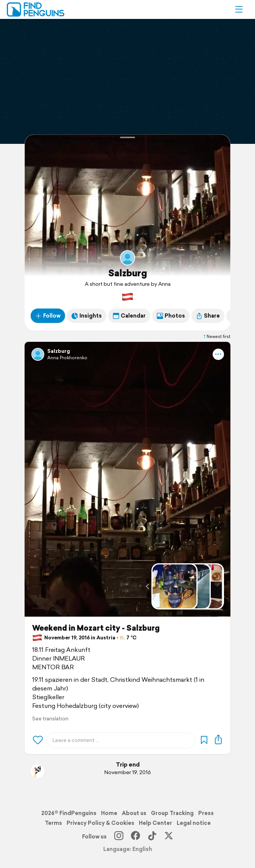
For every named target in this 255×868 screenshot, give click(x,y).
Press (206, 813)
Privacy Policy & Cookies (100, 823)
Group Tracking (172, 813)
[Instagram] (119, 837)
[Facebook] (135, 837)
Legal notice (194, 823)
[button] (239, 9)
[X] (169, 837)
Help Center (155, 823)
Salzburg (128, 273)
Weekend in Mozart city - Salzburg (96, 628)
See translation (50, 719)
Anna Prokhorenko (67, 358)
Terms (53, 823)
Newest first (216, 337)
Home (109, 813)
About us (134, 813)
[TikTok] (152, 837)
